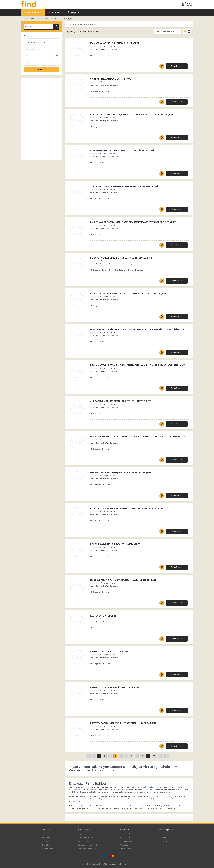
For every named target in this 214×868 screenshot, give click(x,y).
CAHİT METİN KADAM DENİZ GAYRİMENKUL (111, 79)
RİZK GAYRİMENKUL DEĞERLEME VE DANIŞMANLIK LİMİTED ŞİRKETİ (122, 258)
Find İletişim (124, 845)
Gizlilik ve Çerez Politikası (87, 849)
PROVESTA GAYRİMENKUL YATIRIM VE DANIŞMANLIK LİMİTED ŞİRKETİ (123, 723)
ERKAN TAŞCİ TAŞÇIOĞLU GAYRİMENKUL (110, 652)
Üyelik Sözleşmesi (85, 841)
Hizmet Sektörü (105, 264)
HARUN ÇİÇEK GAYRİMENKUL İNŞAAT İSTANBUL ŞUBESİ (117, 687)
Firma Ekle (46, 838)
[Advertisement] (41, 119)
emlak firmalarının (149, 787)
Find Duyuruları (126, 838)
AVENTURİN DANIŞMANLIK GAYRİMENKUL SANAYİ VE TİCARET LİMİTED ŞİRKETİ (128, 508)
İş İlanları (54, 12)
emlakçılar (162, 797)
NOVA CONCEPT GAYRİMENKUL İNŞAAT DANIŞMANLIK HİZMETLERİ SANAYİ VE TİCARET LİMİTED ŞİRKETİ (139, 329)
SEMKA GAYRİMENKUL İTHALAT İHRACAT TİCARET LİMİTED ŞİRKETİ (122, 151)
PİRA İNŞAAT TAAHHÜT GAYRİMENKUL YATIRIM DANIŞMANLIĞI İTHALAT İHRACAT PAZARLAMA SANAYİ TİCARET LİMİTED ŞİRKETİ (150, 365)
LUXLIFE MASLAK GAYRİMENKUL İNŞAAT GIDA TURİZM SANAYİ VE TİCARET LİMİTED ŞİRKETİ (134, 222)
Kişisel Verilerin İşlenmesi (87, 845)
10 (142, 756)
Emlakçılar (106, 55)
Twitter (163, 838)
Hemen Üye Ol (125, 849)
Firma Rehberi (33, 12)
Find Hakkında (125, 834)
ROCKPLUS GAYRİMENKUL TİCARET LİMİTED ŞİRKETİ (115, 544)
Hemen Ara (42, 69)
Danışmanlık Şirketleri (110, 270)
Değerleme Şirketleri (127, 270)
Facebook (163, 834)
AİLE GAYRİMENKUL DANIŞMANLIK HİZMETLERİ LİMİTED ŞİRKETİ (121, 401)
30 (161, 756)
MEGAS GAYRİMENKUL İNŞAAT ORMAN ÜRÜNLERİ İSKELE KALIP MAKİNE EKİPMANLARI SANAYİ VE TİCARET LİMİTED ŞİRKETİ (148, 437)
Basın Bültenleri (48, 849)
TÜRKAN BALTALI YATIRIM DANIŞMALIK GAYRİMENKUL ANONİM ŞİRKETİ (124, 186)
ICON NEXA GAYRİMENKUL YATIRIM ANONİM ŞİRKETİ (115, 43)
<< (88, 756)
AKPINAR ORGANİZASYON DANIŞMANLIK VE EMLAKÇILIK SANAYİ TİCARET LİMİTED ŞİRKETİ (133, 115)
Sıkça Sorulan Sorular (85, 834)
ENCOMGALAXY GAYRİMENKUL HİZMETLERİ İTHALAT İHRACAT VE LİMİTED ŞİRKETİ (129, 294)
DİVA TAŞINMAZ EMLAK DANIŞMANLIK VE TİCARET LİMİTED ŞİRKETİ (122, 473)
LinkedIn (163, 841)
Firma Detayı (177, 66)
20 (154, 756)
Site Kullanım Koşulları (86, 838)
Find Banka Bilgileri (127, 841)
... (99, 756)
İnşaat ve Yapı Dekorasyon (109, 49)
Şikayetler (73, 12)
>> (167, 756)
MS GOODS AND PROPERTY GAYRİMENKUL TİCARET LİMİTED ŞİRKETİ (123, 580)
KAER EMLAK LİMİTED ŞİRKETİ (104, 616)
